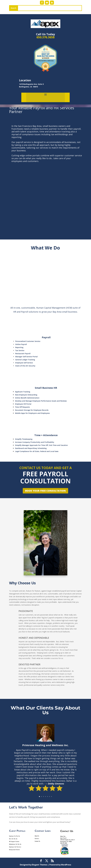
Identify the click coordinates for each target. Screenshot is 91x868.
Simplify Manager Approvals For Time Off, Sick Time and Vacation (41, 445)
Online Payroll (21, 344)
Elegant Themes (40, 865)
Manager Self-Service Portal (26, 357)
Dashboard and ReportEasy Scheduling (31, 448)
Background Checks (15, 850)
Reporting (19, 347)
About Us (37, 836)
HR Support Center (14, 841)
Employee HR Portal (23, 404)
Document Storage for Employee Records (32, 410)
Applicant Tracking (23, 392)
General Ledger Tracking (25, 360)
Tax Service (20, 350)
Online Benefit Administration (27, 398)
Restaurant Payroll (23, 354)
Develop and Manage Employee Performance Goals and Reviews (41, 401)
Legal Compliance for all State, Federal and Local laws (37, 451)
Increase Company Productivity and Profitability (35, 442)
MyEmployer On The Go (15, 844)
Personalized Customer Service (28, 341)
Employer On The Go (15, 836)
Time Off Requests (22, 407)
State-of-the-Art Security (25, 366)
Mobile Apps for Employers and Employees (32, 413)
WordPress (66, 865)
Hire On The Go (13, 839)
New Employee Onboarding (26, 395)
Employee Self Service (24, 363)
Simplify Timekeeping (24, 439)
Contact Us (37, 841)
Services (37, 839)
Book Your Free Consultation (45, 491)
